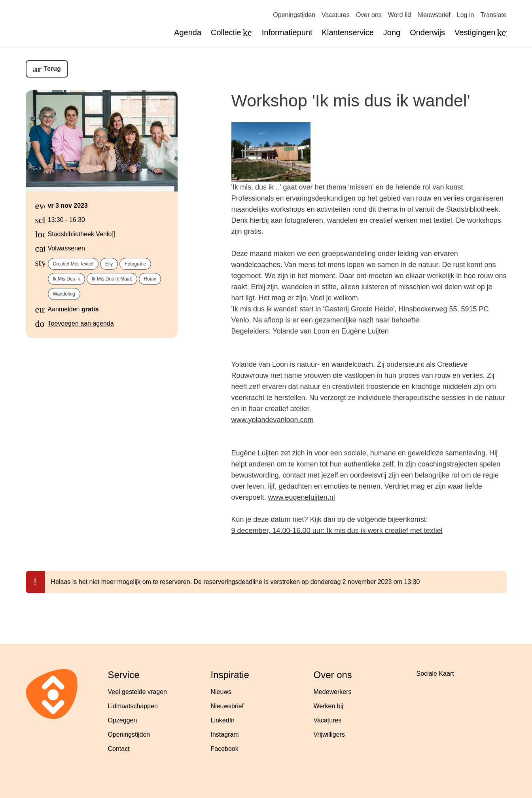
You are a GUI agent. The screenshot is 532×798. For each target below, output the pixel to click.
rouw (150, 279)
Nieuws (221, 692)
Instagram (225, 735)
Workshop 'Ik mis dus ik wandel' (351, 100)
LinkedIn (223, 720)
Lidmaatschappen (133, 706)
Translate (493, 15)
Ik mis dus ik (67, 279)
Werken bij (328, 706)
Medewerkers (333, 692)
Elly (109, 264)
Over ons (369, 15)
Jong (392, 32)
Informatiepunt (287, 32)
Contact (119, 749)
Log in (466, 15)
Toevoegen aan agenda (81, 323)
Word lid (399, 15)
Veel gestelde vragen (137, 692)
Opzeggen (123, 720)
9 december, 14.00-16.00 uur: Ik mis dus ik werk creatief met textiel (337, 531)
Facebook (225, 749)
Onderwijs (427, 32)
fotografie (135, 264)
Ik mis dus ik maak (112, 279)
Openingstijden (294, 15)
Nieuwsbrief (434, 15)
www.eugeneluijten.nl (302, 497)
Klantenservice (348, 32)
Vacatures (336, 15)
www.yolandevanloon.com (273, 420)
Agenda (188, 32)
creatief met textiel (73, 264)
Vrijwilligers (329, 735)
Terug (52, 69)
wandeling (64, 294)
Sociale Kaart (435, 674)
